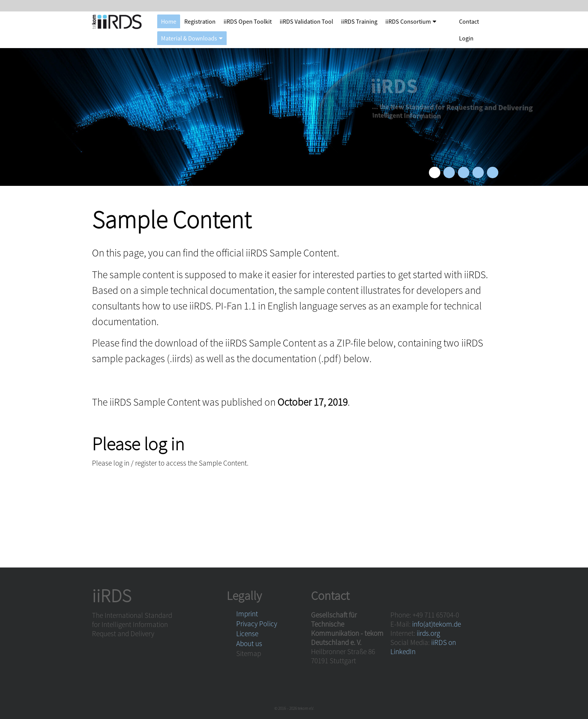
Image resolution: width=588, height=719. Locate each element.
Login (466, 38)
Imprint (247, 614)
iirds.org (428, 633)
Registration (200, 21)
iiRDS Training (359, 21)
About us (249, 643)
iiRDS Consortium (408, 21)
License (247, 634)
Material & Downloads (189, 38)
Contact (469, 21)
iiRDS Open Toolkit (248, 21)
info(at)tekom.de (437, 624)
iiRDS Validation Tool (306, 21)
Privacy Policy (257, 624)
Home (169, 21)
